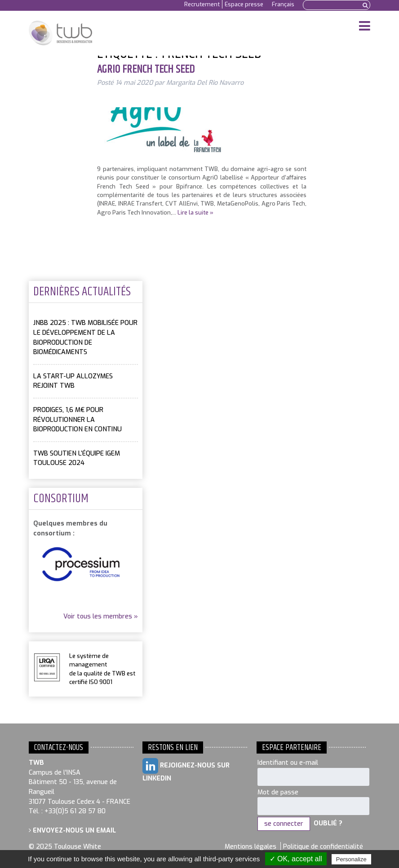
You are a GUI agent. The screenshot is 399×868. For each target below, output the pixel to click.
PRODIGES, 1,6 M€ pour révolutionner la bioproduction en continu (78, 420)
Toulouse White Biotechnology (60, 33)
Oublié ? (328, 824)
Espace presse (244, 4)
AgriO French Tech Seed (146, 70)
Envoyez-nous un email (72, 831)
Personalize (351, 859)
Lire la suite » (195, 213)
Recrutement (202, 4)
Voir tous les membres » (101, 616)
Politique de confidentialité (323, 847)
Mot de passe (278, 792)
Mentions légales (250, 847)
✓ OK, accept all (296, 859)
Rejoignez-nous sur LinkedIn (186, 770)
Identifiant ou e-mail (288, 763)
